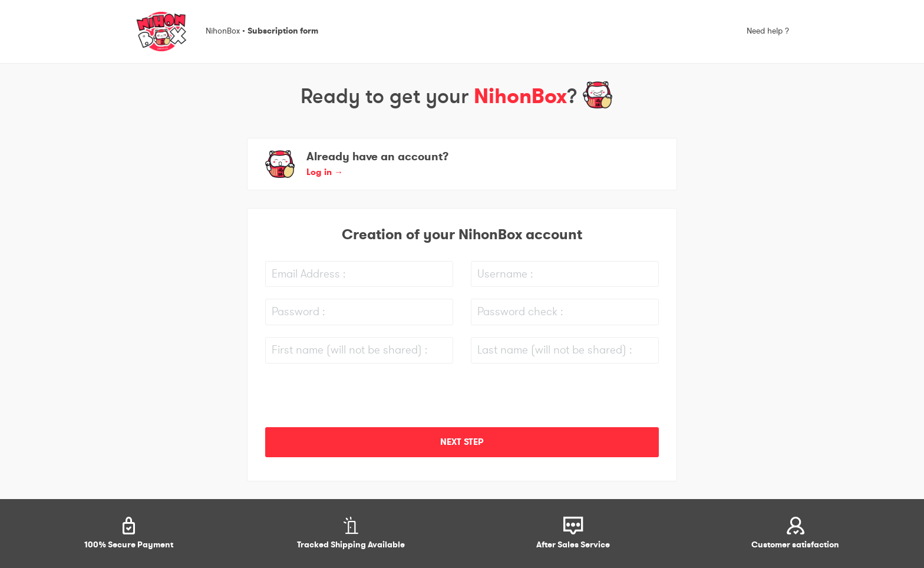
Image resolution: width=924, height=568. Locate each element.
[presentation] (355, 398)
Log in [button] (325, 172)
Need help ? (768, 32)
